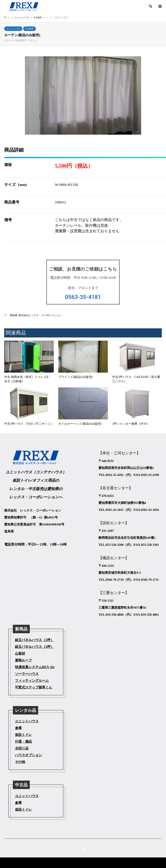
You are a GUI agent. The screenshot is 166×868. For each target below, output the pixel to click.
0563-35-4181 (83, 297)
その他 (20, 762)
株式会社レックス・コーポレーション (40, 315)
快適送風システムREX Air (35, 667)
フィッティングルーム (32, 681)
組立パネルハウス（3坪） (34, 647)
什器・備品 (23, 742)
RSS (83, 849)
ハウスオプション (28, 755)
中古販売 (30, 29)
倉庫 (18, 728)
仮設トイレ (23, 735)
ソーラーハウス (27, 674)
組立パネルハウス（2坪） (34, 640)
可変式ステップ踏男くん (34, 687)
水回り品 (22, 748)
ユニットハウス (13, 29)
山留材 (20, 653)
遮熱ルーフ (23, 660)
